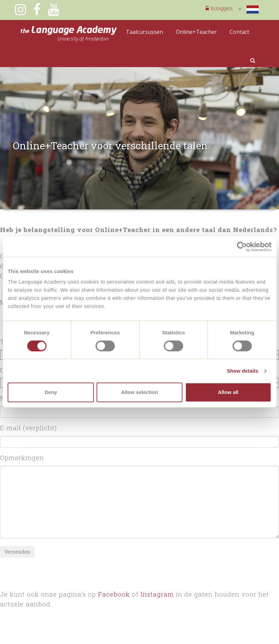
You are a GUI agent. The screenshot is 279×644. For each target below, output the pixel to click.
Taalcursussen (144, 32)
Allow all (228, 392)
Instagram (157, 594)
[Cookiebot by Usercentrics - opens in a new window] (242, 247)
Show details (243, 371)
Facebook (114, 594)
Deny (51, 392)
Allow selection (139, 392)
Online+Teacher (196, 32)
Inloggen (219, 8)
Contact (239, 32)
